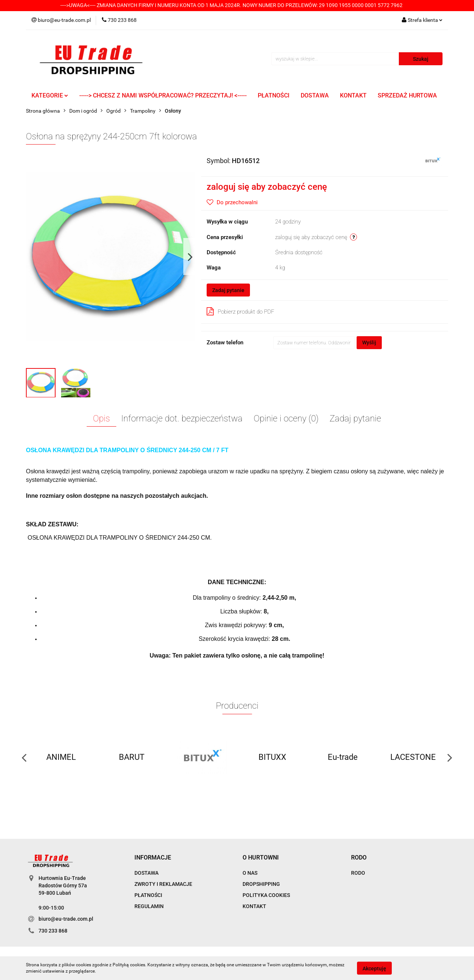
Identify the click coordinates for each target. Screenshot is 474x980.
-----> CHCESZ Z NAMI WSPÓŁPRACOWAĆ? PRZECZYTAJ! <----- (163, 95)
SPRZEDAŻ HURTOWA (407, 95)
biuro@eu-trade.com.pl (66, 919)
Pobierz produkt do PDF (241, 311)
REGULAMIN (149, 906)
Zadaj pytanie (228, 290)
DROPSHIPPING (261, 884)
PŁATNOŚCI (274, 95)
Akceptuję (374, 968)
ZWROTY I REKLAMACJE (163, 884)
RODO (358, 873)
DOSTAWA (315, 95)
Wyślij (369, 342)
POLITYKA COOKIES (266, 895)
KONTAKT (353, 95)
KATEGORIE (50, 95)
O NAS (250, 873)
